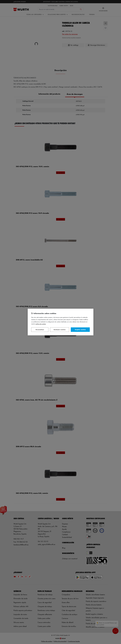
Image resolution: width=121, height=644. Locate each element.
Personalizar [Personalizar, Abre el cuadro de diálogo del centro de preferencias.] (40, 330)
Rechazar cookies (60, 330)
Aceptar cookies (80, 330)
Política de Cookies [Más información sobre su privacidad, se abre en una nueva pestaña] (41, 324)
